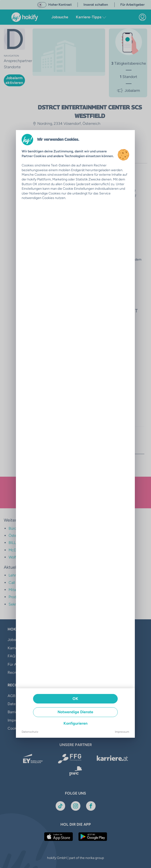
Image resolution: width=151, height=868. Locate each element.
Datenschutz (30, 732)
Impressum (122, 732)
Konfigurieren (75, 723)
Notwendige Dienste (75, 712)
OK (75, 699)
